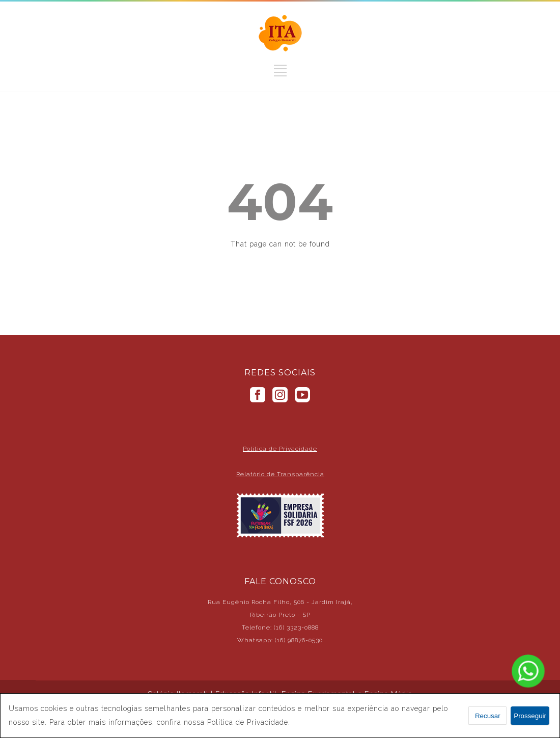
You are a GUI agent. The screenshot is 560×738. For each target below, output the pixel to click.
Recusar (488, 716)
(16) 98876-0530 (299, 640)
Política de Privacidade (280, 449)
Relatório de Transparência (280, 474)
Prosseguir (530, 716)
